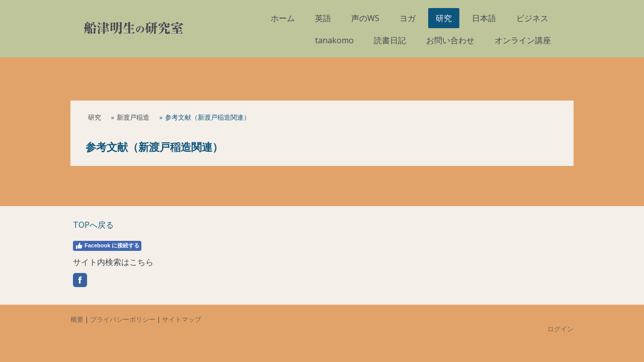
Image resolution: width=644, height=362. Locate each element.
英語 (323, 18)
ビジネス (532, 18)
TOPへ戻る (93, 225)
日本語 (484, 18)
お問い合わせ (450, 40)
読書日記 (390, 40)
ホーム (283, 18)
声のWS (365, 18)
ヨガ (408, 18)
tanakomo (334, 40)
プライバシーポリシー (123, 319)
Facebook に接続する (107, 246)
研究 (444, 18)
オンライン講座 (523, 40)
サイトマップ (182, 319)
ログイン (560, 329)
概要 (77, 319)
